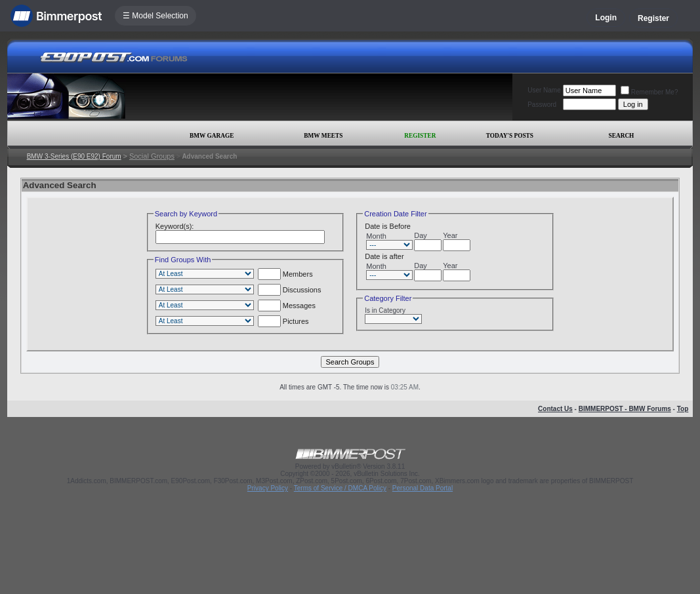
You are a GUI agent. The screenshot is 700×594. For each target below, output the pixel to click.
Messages (287, 306)
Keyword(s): (175, 226)
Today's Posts (510, 136)
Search (622, 136)
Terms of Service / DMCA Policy (340, 488)
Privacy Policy (268, 488)
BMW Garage (212, 136)
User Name (544, 90)
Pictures (283, 321)
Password (542, 105)
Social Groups (152, 156)
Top (683, 409)
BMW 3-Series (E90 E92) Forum (74, 156)
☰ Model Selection (155, 16)
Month (376, 236)
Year (450, 235)
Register (653, 18)
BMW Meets (323, 136)
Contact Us (555, 409)
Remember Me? (649, 92)
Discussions (290, 290)
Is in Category (385, 310)
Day (421, 235)
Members (285, 274)
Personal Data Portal (422, 488)
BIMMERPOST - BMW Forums (625, 409)
